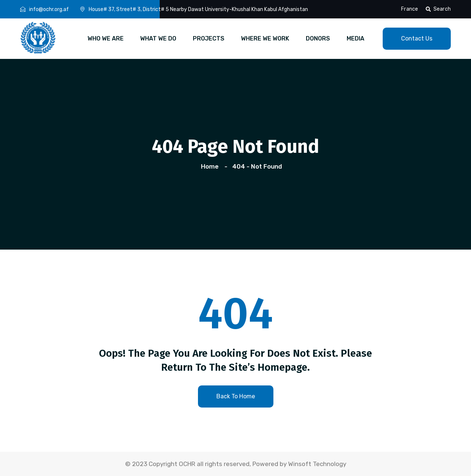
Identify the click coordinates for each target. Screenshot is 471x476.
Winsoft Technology (317, 464)
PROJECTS (209, 38)
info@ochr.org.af (49, 9)
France (410, 9)
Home (211, 166)
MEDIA (355, 38)
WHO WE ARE (106, 38)
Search (438, 9)
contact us (417, 38)
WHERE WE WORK (265, 38)
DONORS (318, 38)
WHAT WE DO (158, 38)
